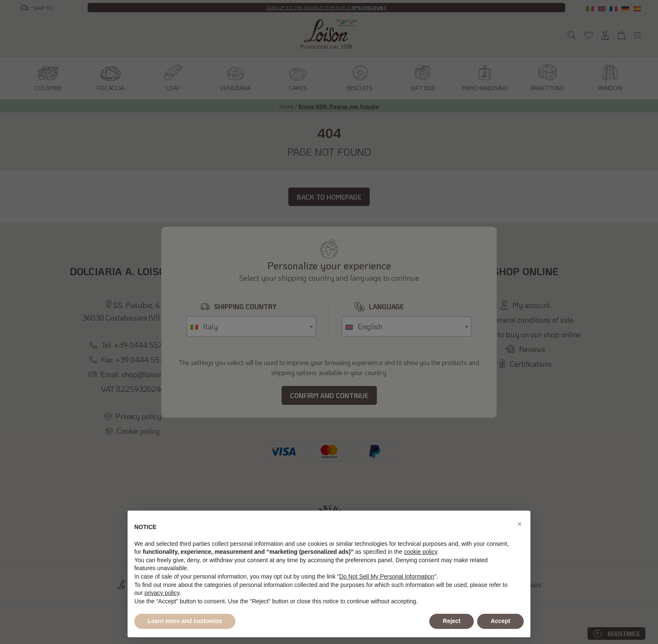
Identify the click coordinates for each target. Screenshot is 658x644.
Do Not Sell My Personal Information (386, 576)
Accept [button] (500, 621)
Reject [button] (452, 621)
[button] (520, 524)
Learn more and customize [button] (185, 621)
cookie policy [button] (420, 552)
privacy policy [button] (162, 593)
